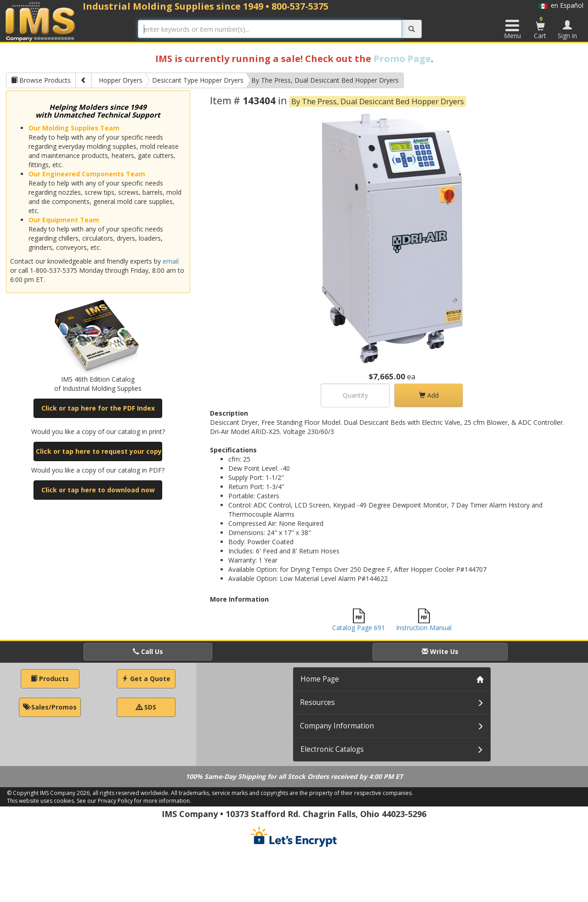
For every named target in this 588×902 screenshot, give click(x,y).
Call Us (148, 651)
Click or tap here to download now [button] (98, 490)
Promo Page (402, 59)
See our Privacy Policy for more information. (134, 801)
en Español (561, 5)
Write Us (440, 651)
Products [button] (50, 679)
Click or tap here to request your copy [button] (99, 451)
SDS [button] (146, 707)
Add (429, 395)
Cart (540, 28)
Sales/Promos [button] (50, 707)
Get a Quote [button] (146, 679)
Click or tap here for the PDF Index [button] (98, 408)
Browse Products (41, 80)
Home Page (320, 679)
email (171, 261)
